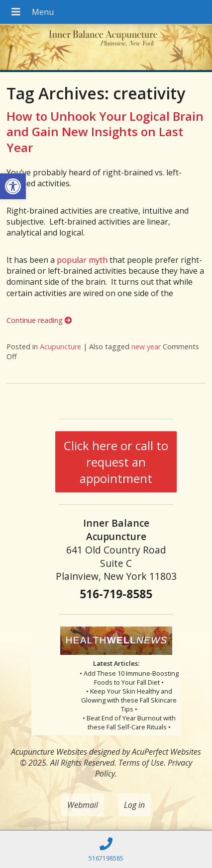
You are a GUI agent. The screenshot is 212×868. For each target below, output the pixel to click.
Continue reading (39, 320)
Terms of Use (141, 763)
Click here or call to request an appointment (116, 462)
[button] (13, 186)
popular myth (82, 260)
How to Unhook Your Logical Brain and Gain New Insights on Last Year (105, 131)
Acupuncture (60, 347)
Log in (134, 805)
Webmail (83, 805)
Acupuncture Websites (49, 752)
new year (146, 347)
